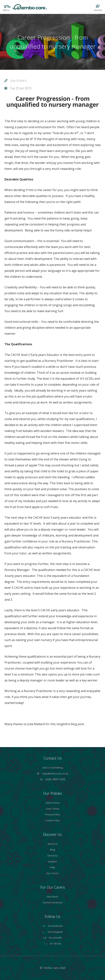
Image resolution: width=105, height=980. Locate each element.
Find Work (52, 897)
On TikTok (52, 944)
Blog (52, 850)
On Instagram (52, 932)
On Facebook (52, 926)
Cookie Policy (53, 820)
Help (52, 867)
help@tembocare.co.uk (55, 774)
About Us (53, 844)
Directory (52, 856)
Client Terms (53, 803)
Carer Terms (52, 809)
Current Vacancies (53, 902)
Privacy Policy (52, 814)
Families (52, 861)
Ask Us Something (53, 768)
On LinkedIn (52, 938)
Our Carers (52, 873)
